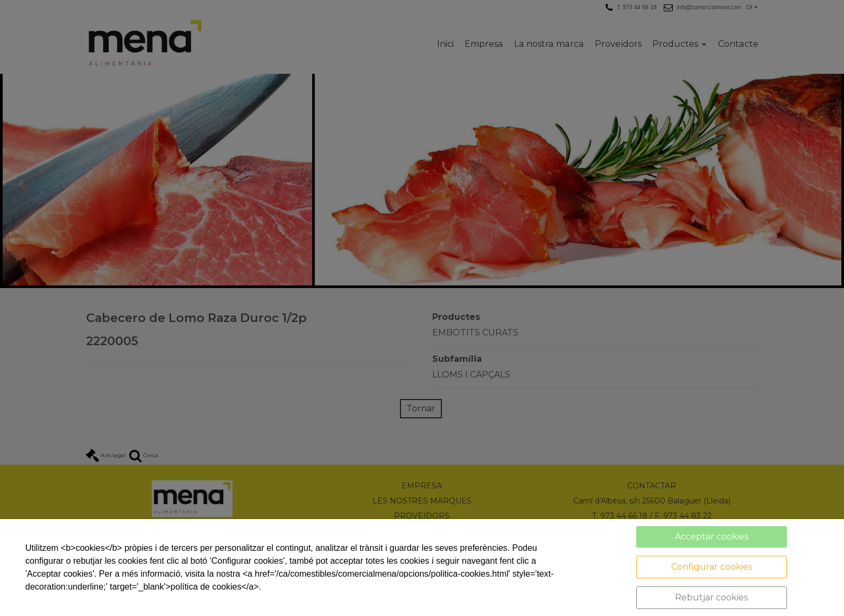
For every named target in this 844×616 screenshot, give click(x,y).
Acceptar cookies (712, 537)
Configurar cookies (712, 567)
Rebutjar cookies (711, 597)
